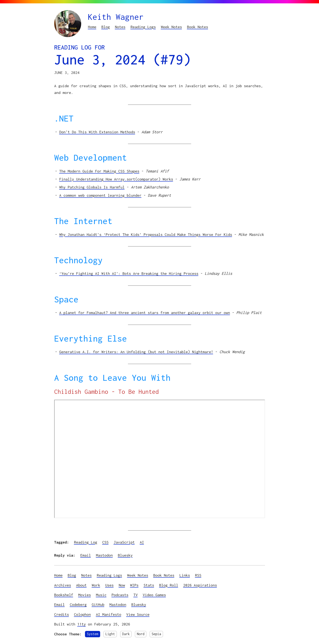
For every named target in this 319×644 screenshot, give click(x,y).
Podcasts (120, 595)
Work (96, 585)
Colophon (82, 614)
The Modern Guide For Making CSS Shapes (99, 171)
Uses (109, 585)
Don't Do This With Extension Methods (97, 132)
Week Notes (171, 27)
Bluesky (125, 555)
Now (122, 585)
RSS (198, 575)
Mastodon (104, 555)
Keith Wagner (116, 17)
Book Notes (198, 27)
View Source (138, 614)
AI (142, 542)
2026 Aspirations (200, 585)
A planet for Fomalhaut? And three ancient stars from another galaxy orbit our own (145, 313)
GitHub (98, 605)
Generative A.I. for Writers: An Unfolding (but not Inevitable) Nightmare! (136, 352)
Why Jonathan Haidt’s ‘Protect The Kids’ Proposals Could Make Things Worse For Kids (146, 234)
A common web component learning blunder (100, 195)
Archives (63, 585)
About (81, 585)
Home (92, 27)
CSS (105, 542)
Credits (62, 614)
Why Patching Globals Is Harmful (92, 187)
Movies (85, 595)
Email (86, 555)
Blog (106, 27)
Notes (120, 27)
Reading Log (86, 542)
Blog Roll (169, 585)
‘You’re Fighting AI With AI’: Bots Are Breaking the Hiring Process (129, 273)
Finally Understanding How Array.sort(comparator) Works (116, 179)
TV (136, 595)
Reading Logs (143, 27)
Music (101, 595)
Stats (149, 585)
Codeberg (78, 605)
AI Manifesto (109, 614)
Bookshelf (64, 595)
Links (185, 575)
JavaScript (124, 542)
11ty (82, 624)
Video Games (154, 595)
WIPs (134, 585)
